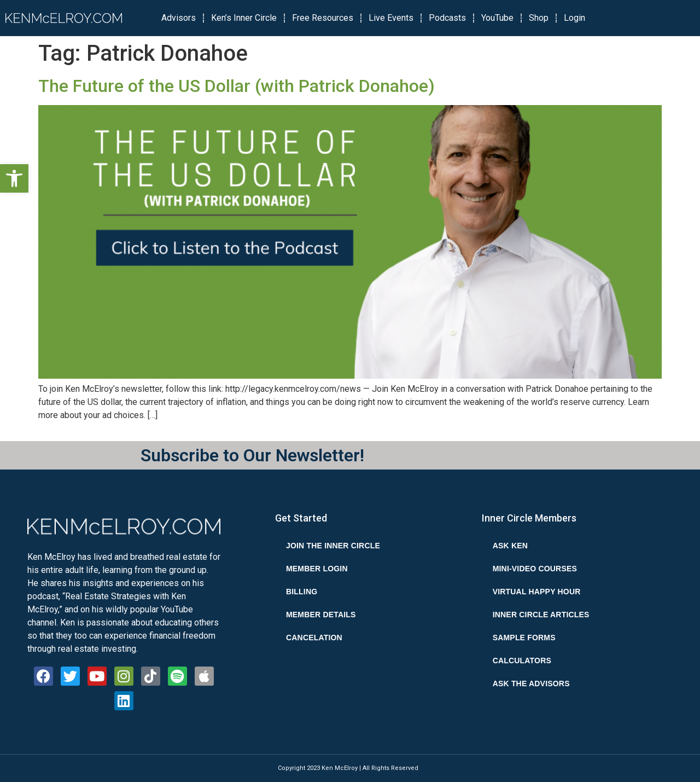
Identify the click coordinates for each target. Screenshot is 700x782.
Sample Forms (524, 638)
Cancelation (314, 638)
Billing (302, 592)
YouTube (497, 18)
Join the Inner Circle (333, 546)
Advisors (179, 18)
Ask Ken (510, 546)
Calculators (522, 661)
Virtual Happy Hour (537, 592)
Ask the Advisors (531, 683)
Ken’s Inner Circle (244, 18)
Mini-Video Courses (535, 569)
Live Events (391, 18)
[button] (14, 178)
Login (574, 18)
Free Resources (323, 18)
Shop (539, 18)
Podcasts (447, 18)
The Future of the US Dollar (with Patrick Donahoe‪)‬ (237, 86)
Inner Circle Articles (541, 615)
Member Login (317, 569)
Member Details (321, 615)
